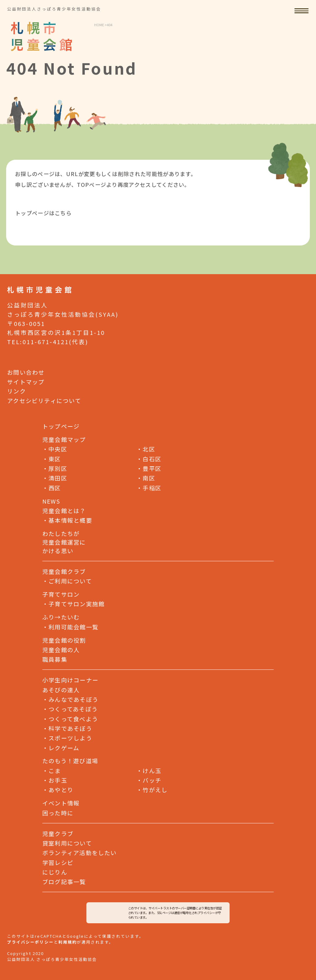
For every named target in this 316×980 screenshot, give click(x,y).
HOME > (100, 25)
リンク (17, 391)
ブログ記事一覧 (64, 881)
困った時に (58, 813)
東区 (52, 458)
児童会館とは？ (64, 511)
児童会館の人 (61, 650)
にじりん (55, 872)
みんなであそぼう (70, 699)
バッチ (149, 780)
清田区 (55, 478)
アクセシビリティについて (44, 400)
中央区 (55, 449)
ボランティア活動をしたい (80, 852)
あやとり (58, 790)
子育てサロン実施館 (77, 604)
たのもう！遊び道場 (70, 761)
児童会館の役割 (64, 640)
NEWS (51, 501)
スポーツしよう (67, 737)
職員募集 (55, 659)
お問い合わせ (26, 372)
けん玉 (149, 770)
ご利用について (70, 581)
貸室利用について (67, 843)
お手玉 (55, 780)
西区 (52, 487)
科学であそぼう (67, 728)
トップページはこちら (43, 213)
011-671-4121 (46, 342)
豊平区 (149, 468)
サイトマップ (26, 381)
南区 (146, 478)
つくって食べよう (70, 718)
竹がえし (152, 790)
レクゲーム (61, 747)
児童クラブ (58, 833)
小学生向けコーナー (70, 680)
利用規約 (68, 942)
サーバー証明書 (185, 908)
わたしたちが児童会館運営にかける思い (64, 542)
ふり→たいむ (61, 617)
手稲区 (149, 487)
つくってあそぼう (70, 709)
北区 (146, 449)
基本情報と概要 (70, 520)
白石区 (149, 458)
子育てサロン (61, 594)
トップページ (61, 426)
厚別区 (55, 468)
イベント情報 (61, 803)
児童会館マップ (64, 439)
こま (52, 770)
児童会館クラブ (64, 571)
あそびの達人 (61, 690)
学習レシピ (58, 862)
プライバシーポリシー (30, 942)
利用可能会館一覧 (73, 627)
